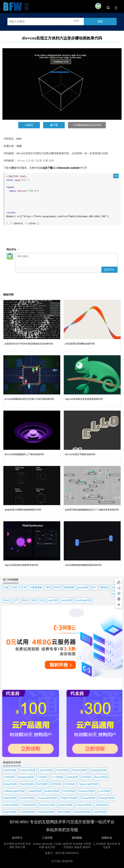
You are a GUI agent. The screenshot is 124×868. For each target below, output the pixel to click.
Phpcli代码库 (79, 770)
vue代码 (53, 600)
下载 (54, 125)
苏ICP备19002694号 (67, 853)
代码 (27, 6)
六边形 (38, 161)
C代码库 (42, 777)
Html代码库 (10, 770)
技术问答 (20, 844)
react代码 (67, 600)
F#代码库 (70, 784)
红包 (42, 600)
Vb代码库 (42, 784)
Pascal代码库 (11, 805)
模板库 (78, 847)
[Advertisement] (62, 234)
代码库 (88, 844)
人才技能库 (99, 844)
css (23, 161)
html (19, 139)
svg (114, 594)
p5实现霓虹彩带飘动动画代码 (80, 344)
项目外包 (112, 844)
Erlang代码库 (106, 798)
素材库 (87, 847)
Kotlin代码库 (52, 791)
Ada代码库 (102, 805)
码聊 (42, 847)
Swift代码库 (29, 805)
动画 (19, 146)
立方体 (30, 161)
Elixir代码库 (10, 812)
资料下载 (20, 847)
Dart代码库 (27, 784)
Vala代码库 (10, 798)
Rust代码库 (101, 777)
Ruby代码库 (10, 784)
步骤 (45, 161)
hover (7, 600)
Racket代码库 (82, 812)
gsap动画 (83, 587)
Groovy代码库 (87, 791)
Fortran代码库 (47, 805)
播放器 (104, 587)
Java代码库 (46, 770)
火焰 (6, 587)
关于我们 (57, 861)
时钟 (57, 587)
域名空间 (50, 847)
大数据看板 (36, 587)
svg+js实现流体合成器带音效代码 (21, 565)
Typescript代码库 (89, 784)
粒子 (94, 587)
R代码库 (87, 777)
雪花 (49, 587)
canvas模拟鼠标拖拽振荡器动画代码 (83, 565)
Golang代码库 (98, 770)
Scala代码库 (88, 798)
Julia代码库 (35, 791)
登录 (23, 587)
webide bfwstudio (43, 844)
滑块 (25, 600)
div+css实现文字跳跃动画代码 (80, 454)
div (19, 161)
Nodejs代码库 (26, 777)
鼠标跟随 (69, 587)
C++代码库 (57, 777)
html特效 (78, 844)
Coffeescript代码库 (14, 791)
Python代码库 (28, 770)
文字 (16, 600)
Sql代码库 (72, 777)
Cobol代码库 (28, 812)
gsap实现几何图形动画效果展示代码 (23, 510)
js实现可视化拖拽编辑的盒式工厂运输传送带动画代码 (92, 510)
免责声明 (67, 861)
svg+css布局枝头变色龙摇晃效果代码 (84, 399)
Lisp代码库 (100, 812)
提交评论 (109, 270)
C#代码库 (9, 777)
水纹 (15, 587)
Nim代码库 (64, 812)
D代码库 (56, 784)
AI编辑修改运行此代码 (87, 125)
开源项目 (68, 847)
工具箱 (57, 844)
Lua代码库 (104, 791)
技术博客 (9, 844)
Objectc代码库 (69, 798)
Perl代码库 (69, 791)
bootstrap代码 (84, 600)
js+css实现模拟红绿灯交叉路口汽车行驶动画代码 (29, 399)
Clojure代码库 (84, 805)
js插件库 (67, 844)
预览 (29, 125)
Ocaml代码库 (27, 798)
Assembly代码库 (48, 798)
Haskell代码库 (46, 812)
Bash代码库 (66, 805)
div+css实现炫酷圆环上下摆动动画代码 (24, 454)
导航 (33, 600)
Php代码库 (62, 770)
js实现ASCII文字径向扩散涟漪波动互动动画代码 (29, 344)
